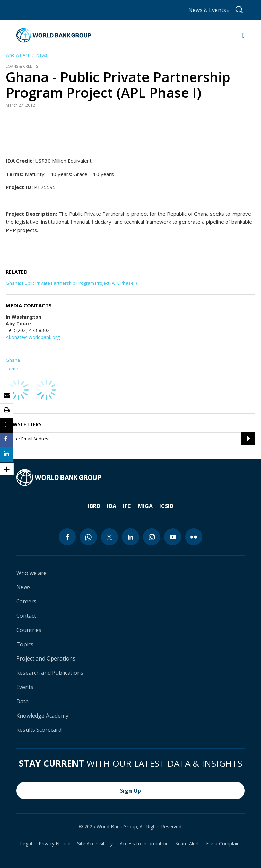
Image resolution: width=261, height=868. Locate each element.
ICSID (166, 506)
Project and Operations (46, 658)
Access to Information (144, 844)
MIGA (145, 506)
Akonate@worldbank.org (33, 337)
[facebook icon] (67, 537)
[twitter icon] (109, 537)
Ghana (13, 360)
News (42, 55)
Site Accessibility (95, 844)
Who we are (31, 573)
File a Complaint (224, 844)
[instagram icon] (152, 537)
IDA (112, 506)
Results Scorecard (39, 730)
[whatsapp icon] (88, 537)
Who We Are (18, 55)
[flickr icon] (194, 537)
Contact (26, 616)
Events (25, 687)
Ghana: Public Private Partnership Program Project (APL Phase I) (71, 283)
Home (12, 369)
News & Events (208, 10)
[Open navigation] (243, 35)
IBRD (94, 506)
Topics (25, 644)
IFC (127, 506)
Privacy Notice (55, 844)
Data (22, 701)
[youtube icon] (173, 537)
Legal (26, 844)
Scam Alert (187, 844)
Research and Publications (50, 673)
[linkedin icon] (130, 537)
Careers (26, 601)
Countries (29, 630)
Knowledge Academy (42, 716)
